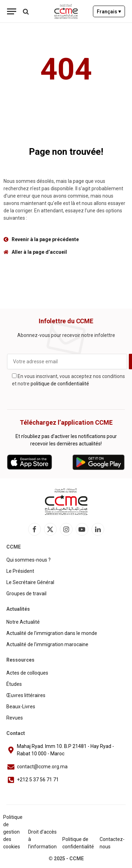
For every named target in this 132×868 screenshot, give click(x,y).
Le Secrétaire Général (30, 582)
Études (14, 684)
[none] (109, 11)
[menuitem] (109, 11)
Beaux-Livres (21, 707)
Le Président (20, 571)
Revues (15, 718)
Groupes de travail (26, 594)
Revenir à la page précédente (45, 239)
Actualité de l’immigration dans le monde (52, 633)
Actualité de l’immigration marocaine (47, 644)
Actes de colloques (27, 673)
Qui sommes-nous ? (29, 560)
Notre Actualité (23, 622)
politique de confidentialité (60, 384)
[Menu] (12, 11)
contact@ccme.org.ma (42, 767)
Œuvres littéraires (26, 695)
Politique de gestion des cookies (13, 832)
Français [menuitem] (107, 12)
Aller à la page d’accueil (39, 252)
